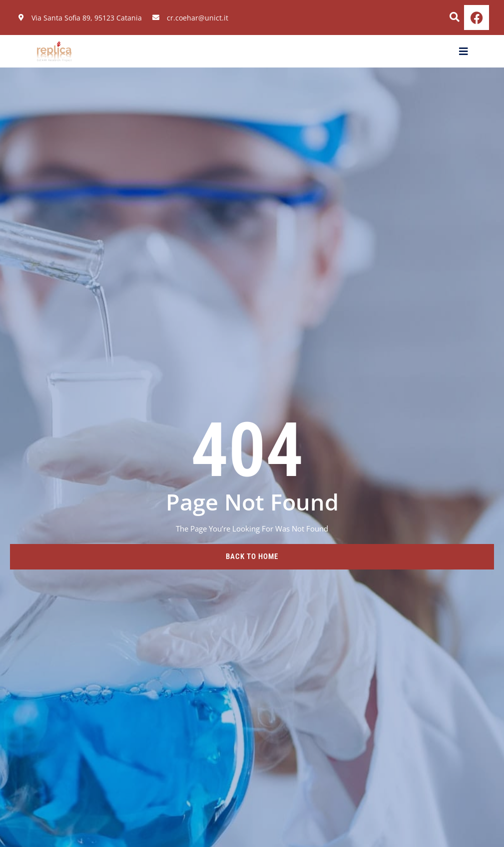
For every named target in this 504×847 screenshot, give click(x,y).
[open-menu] (464, 51)
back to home (252, 556)
